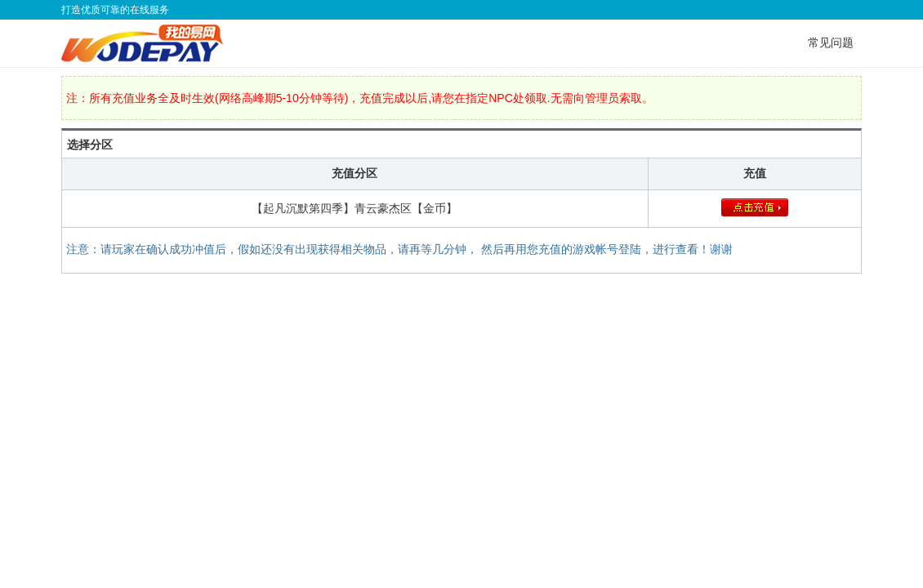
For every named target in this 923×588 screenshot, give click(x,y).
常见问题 (831, 42)
